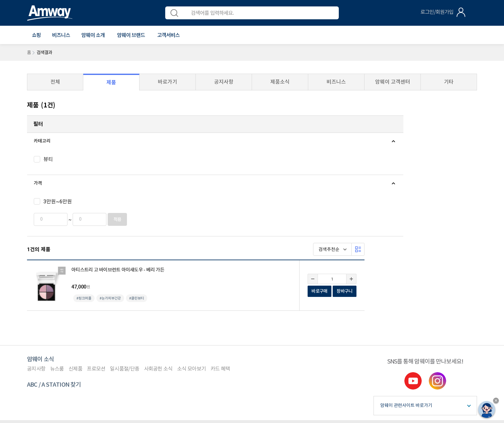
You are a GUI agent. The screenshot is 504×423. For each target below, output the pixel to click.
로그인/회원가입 (437, 12)
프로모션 (96, 273)
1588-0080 (52, 362)
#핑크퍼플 (196, 171)
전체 (55, 82)
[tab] (77, 141)
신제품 (75, 273)
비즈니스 (61, 35)
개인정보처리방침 (67, 333)
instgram (437, 285)
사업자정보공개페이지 (94, 391)
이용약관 (36, 333)
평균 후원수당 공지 (197, 333)
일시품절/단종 (125, 273)
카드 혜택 (220, 273)
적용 (110, 220)
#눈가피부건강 (223, 171)
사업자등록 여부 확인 (242, 333)
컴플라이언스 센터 (108, 333)
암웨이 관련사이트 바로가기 (406, 310)
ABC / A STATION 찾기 (54, 289)
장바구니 (457, 164)
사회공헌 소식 (158, 273)
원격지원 (141, 333)
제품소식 (280, 82)
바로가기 (167, 82)
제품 (111, 83)
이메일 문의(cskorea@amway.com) (170, 362)
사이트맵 (164, 333)
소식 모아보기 (191, 273)
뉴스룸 (57, 273)
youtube (413, 285)
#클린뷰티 (249, 171)
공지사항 (224, 82)
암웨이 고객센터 (393, 82)
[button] (36, 35)
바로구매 (432, 164)
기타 (449, 82)
